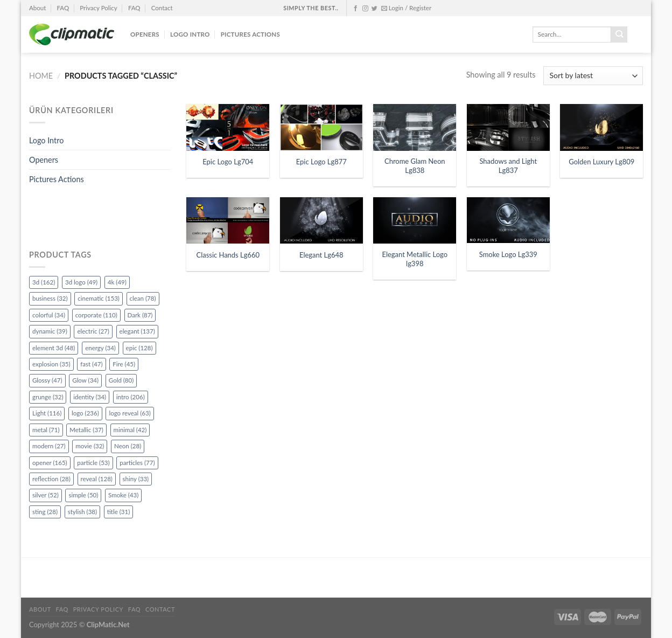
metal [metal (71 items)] (46, 430)
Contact (162, 8)
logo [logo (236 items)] (85, 413)
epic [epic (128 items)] (139, 348)
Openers (145, 34)
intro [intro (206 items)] (131, 397)
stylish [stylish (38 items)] (82, 512)
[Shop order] (593, 76)
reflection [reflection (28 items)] (51, 479)
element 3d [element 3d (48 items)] (54, 348)
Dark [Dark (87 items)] (140, 315)
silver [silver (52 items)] (45, 495)
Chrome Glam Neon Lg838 (415, 166)
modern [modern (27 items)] (49, 446)
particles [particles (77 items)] (137, 463)
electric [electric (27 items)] (93, 331)
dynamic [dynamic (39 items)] (50, 331)
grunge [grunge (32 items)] (48, 397)
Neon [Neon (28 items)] (128, 446)
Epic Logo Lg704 (228, 162)
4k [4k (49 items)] (117, 282)
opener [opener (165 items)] (50, 463)
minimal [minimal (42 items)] (130, 430)
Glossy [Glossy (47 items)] (47, 380)
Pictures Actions (250, 34)
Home (41, 76)
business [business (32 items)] (50, 298)
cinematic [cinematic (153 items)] (99, 298)
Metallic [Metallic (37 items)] (86, 430)
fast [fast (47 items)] (91, 364)
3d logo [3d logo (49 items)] (81, 282)
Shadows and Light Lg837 (508, 166)
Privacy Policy (98, 8)
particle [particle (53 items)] (93, 463)
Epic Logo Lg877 (321, 162)
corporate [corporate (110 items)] (96, 315)
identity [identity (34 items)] (90, 397)
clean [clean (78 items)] (143, 298)
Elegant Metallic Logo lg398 (415, 259)
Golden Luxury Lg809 (601, 162)
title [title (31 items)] (119, 512)
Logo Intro (190, 34)
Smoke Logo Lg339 (508, 254)
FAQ (63, 8)
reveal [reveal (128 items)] (97, 479)
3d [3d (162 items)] (44, 282)
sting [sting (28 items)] (45, 512)
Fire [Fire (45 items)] (124, 364)
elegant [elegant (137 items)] (137, 331)
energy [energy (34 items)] (100, 348)
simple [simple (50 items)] (83, 495)
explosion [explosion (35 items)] (51, 364)
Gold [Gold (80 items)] (121, 380)
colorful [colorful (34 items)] (49, 315)
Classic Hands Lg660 (228, 255)
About (37, 8)
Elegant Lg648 (321, 255)
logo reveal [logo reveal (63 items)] (129, 413)
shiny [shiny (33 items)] (136, 479)
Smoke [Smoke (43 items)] (123, 495)
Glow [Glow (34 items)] (85, 380)
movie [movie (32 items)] (90, 446)
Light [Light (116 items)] (47, 413)
